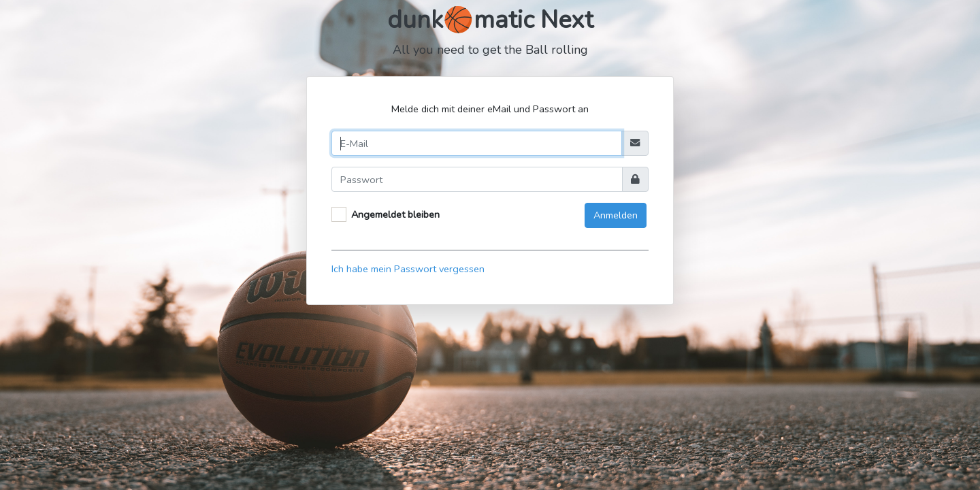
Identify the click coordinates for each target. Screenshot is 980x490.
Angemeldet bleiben (395, 214)
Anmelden (616, 215)
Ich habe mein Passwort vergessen (408, 269)
